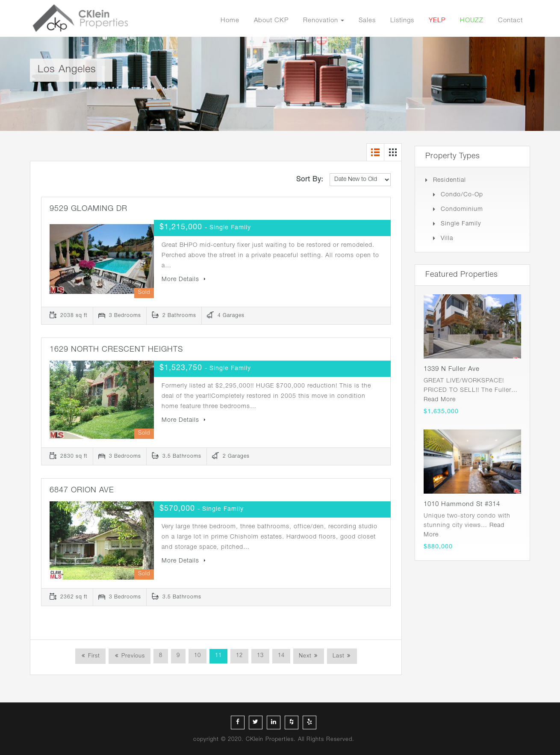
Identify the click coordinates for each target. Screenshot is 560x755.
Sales (367, 21)
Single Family (461, 224)
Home (230, 21)
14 (281, 656)
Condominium (462, 210)
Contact (510, 21)
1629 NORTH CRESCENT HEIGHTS (116, 350)
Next (305, 656)
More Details (184, 280)
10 (197, 656)
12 (239, 656)
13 (260, 656)
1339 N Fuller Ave (452, 369)
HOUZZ (472, 21)
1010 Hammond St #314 (462, 505)
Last (339, 656)
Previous (132, 656)
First (93, 656)
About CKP (271, 21)
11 (218, 656)
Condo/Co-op (462, 195)
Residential (449, 181)
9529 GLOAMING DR (88, 209)
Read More (440, 400)
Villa (447, 239)
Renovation (321, 21)
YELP (437, 21)
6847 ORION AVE (82, 491)
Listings (402, 21)
